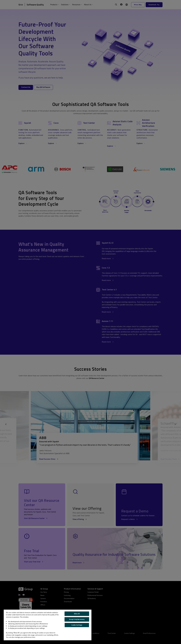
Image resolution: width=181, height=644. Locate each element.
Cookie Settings (77, 625)
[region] (48, 625)
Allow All (77, 614)
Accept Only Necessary (77, 619)
